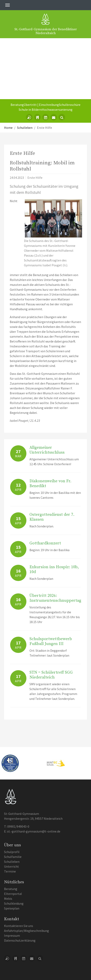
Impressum (12, 936)
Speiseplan (12, 908)
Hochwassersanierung (57, 109)
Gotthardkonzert (45, 543)
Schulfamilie (13, 857)
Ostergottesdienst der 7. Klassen (52, 517)
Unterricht (11, 866)
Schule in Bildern (30, 109)
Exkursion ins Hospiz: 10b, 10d (54, 570)
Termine (10, 871)
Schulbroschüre (70, 105)
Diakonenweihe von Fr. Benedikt (50, 484)
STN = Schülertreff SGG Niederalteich (51, 675)
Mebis (8, 899)
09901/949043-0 (18, 826)
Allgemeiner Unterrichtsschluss (47, 450)
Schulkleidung (14, 903)
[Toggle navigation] (8, 5)
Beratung (17, 105)
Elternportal (13, 894)
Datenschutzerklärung (20, 940)
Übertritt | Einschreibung (41, 105)
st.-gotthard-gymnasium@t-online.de (34, 831)
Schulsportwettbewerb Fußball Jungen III (51, 641)
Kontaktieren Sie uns (19, 926)
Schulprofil (12, 852)
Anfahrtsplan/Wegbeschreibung (27, 931)
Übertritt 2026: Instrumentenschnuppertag (55, 598)
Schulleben (12, 862)
